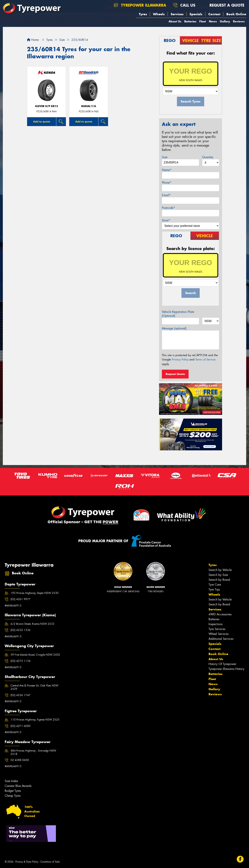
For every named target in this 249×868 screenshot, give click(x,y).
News (213, 21)
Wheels (159, 14)
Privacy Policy (180, 360)
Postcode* (168, 208)
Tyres (143, 14)
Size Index (11, 781)
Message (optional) (174, 328)
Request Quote (175, 374)
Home (33, 40)
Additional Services (221, 639)
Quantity (208, 157)
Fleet (203, 21)
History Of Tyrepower (222, 664)
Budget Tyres (13, 791)
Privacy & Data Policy (27, 862)
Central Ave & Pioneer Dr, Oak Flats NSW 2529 (34, 687)
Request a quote (223, 5)
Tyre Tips (214, 589)
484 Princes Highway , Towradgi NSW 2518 (33, 752)
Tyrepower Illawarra (140, 5)
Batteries (190, 21)
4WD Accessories (220, 614)
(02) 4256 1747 (21, 695)
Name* (167, 170)
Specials (196, 14)
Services (177, 14)
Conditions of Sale (50, 862)
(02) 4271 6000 (21, 726)
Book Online (236, 14)
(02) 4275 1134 (21, 661)
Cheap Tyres (13, 796)
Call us (184, 5)
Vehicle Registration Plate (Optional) (178, 314)
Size (165, 157)
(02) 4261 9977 (21, 599)
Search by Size (218, 575)
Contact (214, 14)
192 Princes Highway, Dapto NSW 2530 (35, 593)
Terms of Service (205, 360)
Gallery (225, 21)
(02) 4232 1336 (21, 630)
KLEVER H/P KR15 (47, 106)
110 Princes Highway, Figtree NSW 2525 (35, 720)
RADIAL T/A (89, 106)
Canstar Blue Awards (18, 786)
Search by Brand (219, 580)
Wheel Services (219, 634)
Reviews (239, 21)
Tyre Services (217, 629)
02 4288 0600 (20, 760)
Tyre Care (215, 585)
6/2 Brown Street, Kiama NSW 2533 (32, 624)
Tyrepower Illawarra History (226, 669)
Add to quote (42, 122)
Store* (166, 220)
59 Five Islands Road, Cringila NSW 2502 (35, 655)
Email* (166, 195)
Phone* (167, 183)
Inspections (215, 624)
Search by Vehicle (220, 570)
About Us (175, 21)
